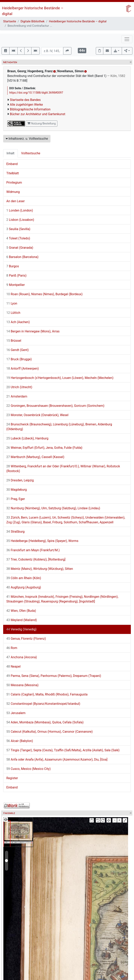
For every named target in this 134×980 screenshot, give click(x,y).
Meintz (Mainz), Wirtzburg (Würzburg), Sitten (40, 569)
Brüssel (14, 341)
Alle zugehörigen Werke (26, 105)
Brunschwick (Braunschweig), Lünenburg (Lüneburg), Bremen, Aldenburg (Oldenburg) (59, 427)
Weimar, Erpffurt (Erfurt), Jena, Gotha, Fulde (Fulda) (44, 448)
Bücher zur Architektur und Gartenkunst (38, 114)
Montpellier (16, 285)
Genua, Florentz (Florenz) (26, 639)
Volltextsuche (31, 153)
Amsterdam (17, 396)
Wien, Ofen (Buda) (21, 611)
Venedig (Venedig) (21, 629)
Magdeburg (17, 490)
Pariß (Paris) (16, 276)
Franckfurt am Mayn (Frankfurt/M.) (33, 550)
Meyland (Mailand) (22, 620)
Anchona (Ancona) (22, 657)
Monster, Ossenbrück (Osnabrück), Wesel (37, 415)
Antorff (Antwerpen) (23, 369)
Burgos (13, 266)
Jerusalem (16, 713)
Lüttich (13, 313)
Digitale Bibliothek (33, 21)
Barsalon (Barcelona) (22, 257)
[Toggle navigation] (127, 39)
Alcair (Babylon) (20, 741)
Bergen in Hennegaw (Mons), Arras (33, 331)
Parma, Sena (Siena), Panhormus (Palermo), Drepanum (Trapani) (54, 676)
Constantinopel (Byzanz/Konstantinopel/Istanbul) (43, 704)
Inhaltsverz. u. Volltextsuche (27, 139)
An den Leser (16, 201)
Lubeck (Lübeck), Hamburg (27, 438)
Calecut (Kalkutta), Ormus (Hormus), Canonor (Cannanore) (49, 732)
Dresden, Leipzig (20, 480)
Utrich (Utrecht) (19, 387)
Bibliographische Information (30, 109)
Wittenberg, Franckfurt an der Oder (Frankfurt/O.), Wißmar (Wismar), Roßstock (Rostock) (63, 469)
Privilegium (14, 183)
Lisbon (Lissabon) (20, 220)
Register (12, 778)
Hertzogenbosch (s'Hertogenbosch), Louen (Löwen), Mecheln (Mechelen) (60, 378)
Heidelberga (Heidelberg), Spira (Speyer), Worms (42, 541)
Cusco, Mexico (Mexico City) (29, 769)
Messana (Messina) (22, 685)
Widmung (13, 192)
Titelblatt (13, 173)
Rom (12, 648)
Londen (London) (20, 210)
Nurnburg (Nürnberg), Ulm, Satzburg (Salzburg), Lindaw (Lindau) (53, 508)
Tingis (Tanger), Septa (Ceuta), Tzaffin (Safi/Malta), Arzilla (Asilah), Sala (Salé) (63, 750)
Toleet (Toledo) (18, 238)
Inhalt (10, 153)
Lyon (12, 303)
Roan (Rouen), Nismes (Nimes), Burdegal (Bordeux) (44, 294)
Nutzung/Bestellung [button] (41, 123)
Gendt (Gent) (18, 350)
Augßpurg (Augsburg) (24, 587)
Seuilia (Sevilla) (18, 229)
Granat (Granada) (20, 248)
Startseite (10, 21)
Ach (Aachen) (18, 322)
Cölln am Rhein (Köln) (24, 578)
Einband (12, 164)
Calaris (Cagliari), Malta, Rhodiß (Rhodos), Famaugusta (47, 694)
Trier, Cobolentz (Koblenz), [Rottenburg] (36, 559)
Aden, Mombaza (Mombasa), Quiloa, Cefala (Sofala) (45, 722)
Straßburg (15, 532)
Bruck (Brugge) (19, 359)
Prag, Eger (16, 499)
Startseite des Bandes (25, 100)
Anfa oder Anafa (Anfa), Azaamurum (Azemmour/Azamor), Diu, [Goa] (57, 759)
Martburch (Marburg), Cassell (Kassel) (35, 457)
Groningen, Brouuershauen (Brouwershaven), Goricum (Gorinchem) (55, 406)
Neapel (13, 666)
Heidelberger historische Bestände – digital (78, 21)
